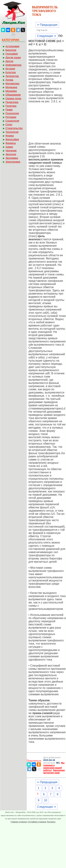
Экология (11, 154)
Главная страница (19, 822)
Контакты (51, 822)
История (10, 69)
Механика (11, 91)
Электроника (13, 162)
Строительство (14, 128)
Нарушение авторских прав (54, 772)
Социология (12, 121)
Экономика (12, 158)
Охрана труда (13, 98)
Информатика (13, 65)
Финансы (11, 143)
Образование (13, 95)
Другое (9, 61)
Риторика (11, 117)
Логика (9, 80)
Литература (12, 76)
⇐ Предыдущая (47, 25)
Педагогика (12, 102)
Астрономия (12, 46)
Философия (12, 139)
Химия (9, 147)
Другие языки (13, 57)
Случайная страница (37, 822)
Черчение (11, 151)
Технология (12, 132)
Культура (11, 72)
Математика (12, 84)
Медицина (11, 87)
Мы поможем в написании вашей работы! (54, 767)
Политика (11, 106)
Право (9, 110)
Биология (11, 50)
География (12, 54)
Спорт (9, 124)
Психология (12, 113)
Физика (10, 136)
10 (46, 800)
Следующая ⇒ (47, 36)
